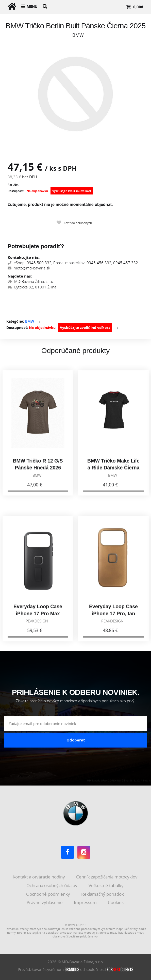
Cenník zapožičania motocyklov (107, 877)
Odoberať (76, 740)
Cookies (116, 902)
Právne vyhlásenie (45, 902)
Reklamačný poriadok (103, 894)
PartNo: (13, 184)
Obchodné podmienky (49, 894)
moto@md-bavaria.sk (29, 268)
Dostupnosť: (16, 191)
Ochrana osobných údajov (52, 885)
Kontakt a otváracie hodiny (39, 877)
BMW (30, 321)
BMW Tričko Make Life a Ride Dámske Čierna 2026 (113, 472)
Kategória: (15, 321)
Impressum (86, 902)
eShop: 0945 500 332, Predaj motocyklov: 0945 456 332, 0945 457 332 (73, 263)
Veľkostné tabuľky (107, 885)
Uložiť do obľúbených (77, 223)
